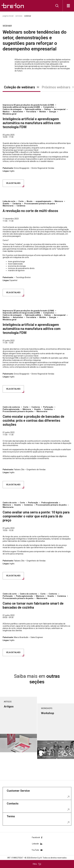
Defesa (47, 109)
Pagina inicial (8, 16)
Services (19, 16)
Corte (21, 201)
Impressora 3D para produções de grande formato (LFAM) (28, 105)
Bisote (30, 201)
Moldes (43, 112)
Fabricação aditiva (33, 109)
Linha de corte (9, 201)
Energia (53, 112)
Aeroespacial (60, 109)
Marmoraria (8, 206)
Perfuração (48, 407)
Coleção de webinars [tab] (22, 87)
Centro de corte (10, 503)
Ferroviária (31, 112)
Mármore (59, 201)
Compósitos (49, 107)
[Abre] (68, 6)
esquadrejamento (44, 201)
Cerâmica (17, 204)
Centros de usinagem (12, 109)
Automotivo (18, 112)
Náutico (6, 112)
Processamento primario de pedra (40, 204)
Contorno (36, 407)
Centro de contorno (11, 407)
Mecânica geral (9, 114)
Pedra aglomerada (11, 409)
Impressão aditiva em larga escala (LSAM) (21, 107)
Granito (6, 204)
